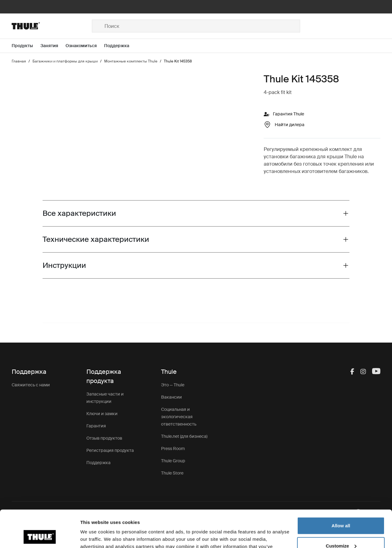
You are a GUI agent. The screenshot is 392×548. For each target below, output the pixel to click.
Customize (341, 511)
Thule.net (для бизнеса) (184, 436)
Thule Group (173, 461)
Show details (94, 536)
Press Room (173, 449)
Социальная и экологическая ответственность (179, 417)
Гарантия (96, 426)
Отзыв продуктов (104, 438)
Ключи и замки (102, 414)
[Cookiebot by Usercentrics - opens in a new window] (40, 536)
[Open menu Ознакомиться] (85, 46)
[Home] (52, 26)
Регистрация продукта (110, 450)
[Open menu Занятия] (53, 46)
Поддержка (98, 463)
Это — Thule (173, 385)
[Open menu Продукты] (26, 46)
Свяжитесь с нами (31, 385)
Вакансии (171, 397)
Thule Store (172, 473)
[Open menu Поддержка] (120, 46)
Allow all (341, 491)
